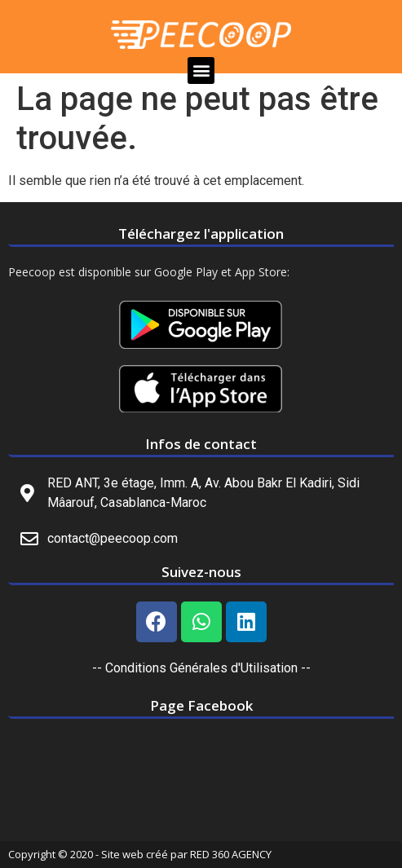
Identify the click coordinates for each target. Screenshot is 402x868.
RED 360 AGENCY (231, 854)
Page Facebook (201, 705)
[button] (201, 70)
